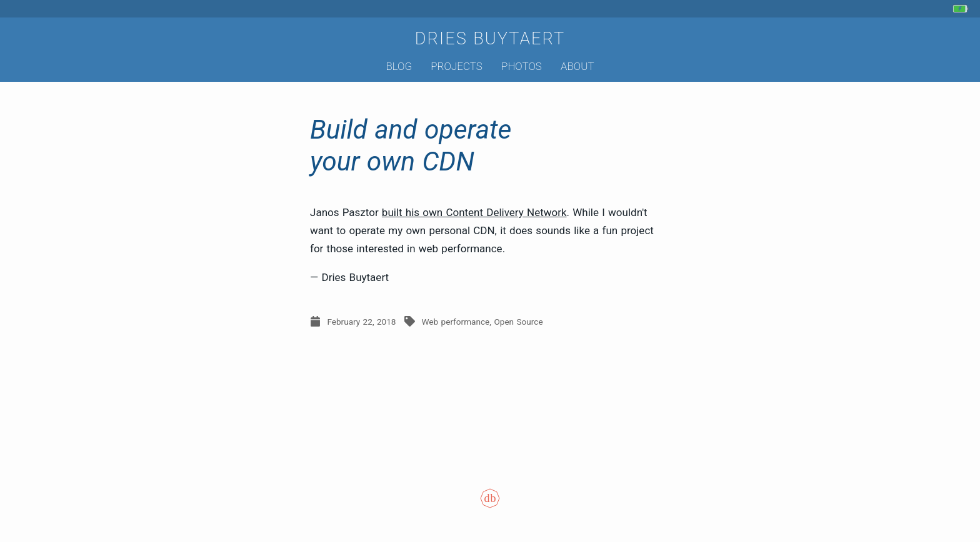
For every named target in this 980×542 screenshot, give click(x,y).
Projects (457, 66)
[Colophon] (490, 507)
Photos (522, 66)
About (577, 66)
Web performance (455, 322)
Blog (399, 66)
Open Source (518, 322)
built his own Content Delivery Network (474, 212)
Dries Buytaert (490, 39)
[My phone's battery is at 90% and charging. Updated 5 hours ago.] (962, 9)
